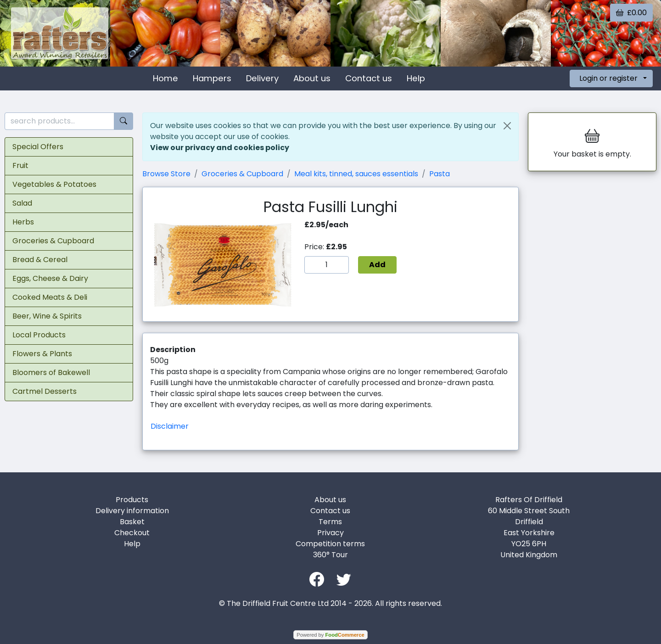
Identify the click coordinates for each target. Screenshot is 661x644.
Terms (330, 522)
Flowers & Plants (42, 354)
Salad (22, 203)
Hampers (212, 78)
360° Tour (330, 555)
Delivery (262, 78)
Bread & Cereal (40, 260)
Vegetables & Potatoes (54, 184)
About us (312, 78)
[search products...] (59, 121)
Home (165, 78)
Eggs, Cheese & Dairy (50, 278)
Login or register (608, 78)
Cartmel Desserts (45, 391)
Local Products (39, 335)
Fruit (20, 165)
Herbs (23, 222)
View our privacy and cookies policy (220, 148)
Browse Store (166, 174)
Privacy (330, 533)
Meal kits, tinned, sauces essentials (356, 174)
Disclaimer (170, 426)
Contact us (369, 78)
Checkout (132, 533)
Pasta (440, 174)
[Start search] (123, 121)
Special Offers (38, 147)
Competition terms (330, 544)
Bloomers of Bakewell (51, 372)
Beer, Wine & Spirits (47, 316)
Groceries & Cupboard (53, 241)
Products (132, 500)
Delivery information (132, 511)
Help (416, 78)
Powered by (330, 635)
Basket (132, 522)
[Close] (507, 126)
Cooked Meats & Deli (50, 297)
